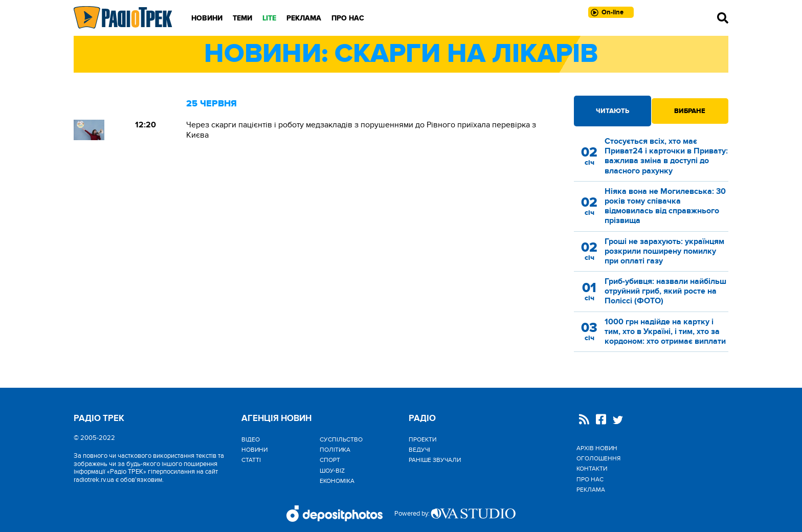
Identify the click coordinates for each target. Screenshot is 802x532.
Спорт (330, 460)
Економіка (337, 481)
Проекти (422, 439)
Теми (242, 18)
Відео (251, 439)
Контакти (592, 469)
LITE (269, 18)
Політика (335, 450)
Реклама (304, 18)
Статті (251, 460)
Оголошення (598, 458)
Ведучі (419, 450)
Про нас (348, 18)
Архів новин (597, 448)
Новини (207, 18)
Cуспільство (341, 439)
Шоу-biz (332, 471)
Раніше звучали (435, 460)
